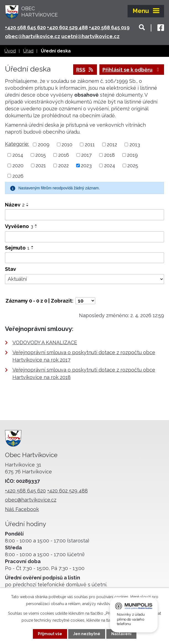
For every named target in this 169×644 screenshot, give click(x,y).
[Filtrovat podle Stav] (84, 279)
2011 (90, 145)
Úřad (28, 51)
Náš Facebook (22, 509)
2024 (110, 165)
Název (15, 205)
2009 (44, 145)
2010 (67, 145)
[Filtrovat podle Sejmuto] (84, 258)
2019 (132, 155)
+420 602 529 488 (67, 27)
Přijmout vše (50, 634)
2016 (64, 155)
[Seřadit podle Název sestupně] (28, 206)
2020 (18, 165)
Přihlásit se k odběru (132, 70)
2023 (86, 165)
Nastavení (121, 634)
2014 (18, 155)
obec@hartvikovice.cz (33, 36)
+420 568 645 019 (109, 27)
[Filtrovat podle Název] (84, 215)
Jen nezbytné (87, 634)
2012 (112, 145)
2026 (18, 176)
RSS (85, 70)
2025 (133, 165)
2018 (109, 155)
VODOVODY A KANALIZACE (45, 342)
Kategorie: (17, 144)
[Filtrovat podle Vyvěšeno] (84, 237)
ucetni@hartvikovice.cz (90, 36)
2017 (86, 155)
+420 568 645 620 (25, 27)
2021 (41, 165)
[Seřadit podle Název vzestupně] (28, 203)
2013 (135, 145)
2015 (41, 155)
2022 (64, 165)
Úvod (10, 51)
